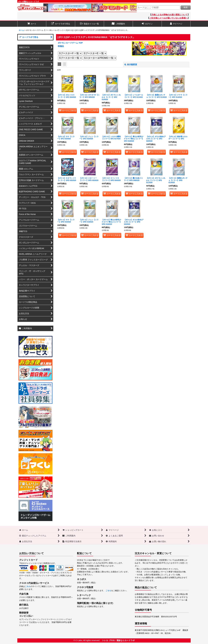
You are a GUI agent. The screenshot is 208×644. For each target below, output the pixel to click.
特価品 (61, 46)
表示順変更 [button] (131, 65)
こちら (28, 586)
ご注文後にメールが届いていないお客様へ (168, 18)
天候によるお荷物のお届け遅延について (169, 15)
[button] (90, 24)
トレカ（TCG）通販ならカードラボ (118, 640)
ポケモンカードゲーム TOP (70, 43)
